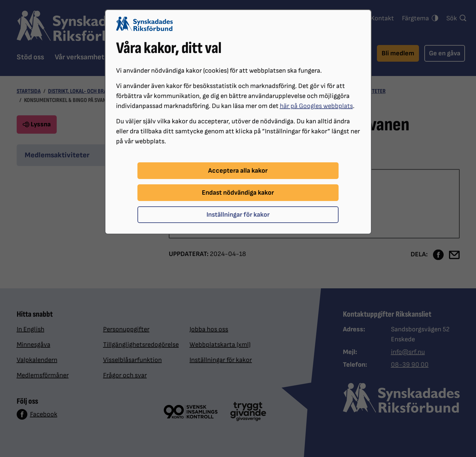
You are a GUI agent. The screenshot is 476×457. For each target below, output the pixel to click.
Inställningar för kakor (238, 215)
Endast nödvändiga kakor (238, 193)
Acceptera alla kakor (238, 171)
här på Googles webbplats (316, 106)
